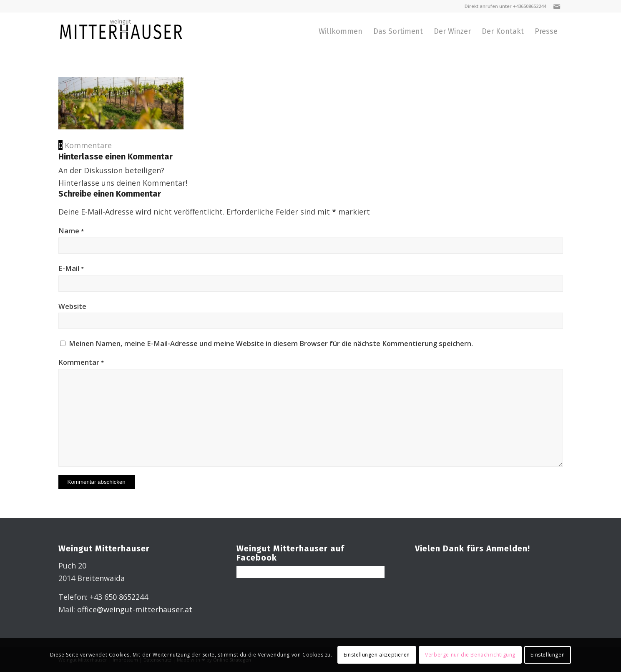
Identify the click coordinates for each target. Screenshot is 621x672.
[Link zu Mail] (557, 6)
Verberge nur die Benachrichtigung (470, 655)
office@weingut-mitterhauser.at (135, 609)
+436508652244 (529, 6)
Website (72, 306)
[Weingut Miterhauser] (121, 31)
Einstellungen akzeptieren (377, 655)
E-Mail (71, 268)
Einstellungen (548, 655)
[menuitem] (341, 31)
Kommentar (81, 362)
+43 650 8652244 (119, 597)
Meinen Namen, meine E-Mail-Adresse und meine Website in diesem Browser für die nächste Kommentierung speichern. (271, 343)
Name (71, 231)
